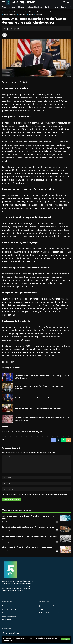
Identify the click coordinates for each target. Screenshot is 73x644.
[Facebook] (3, 634)
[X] (7, 634)
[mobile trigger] (4, 2)
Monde (31, 15)
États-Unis (22, 15)
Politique (39, 15)
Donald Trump (26, 432)
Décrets (18, 432)
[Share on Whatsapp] (14, 29)
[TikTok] (14, 634)
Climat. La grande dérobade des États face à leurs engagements (27, 547)
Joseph (10, 34)
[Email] (18, 29)
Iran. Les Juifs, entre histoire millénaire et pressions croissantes (38, 408)
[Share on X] (11, 29)
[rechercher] (64, 2)
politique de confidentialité (35, 638)
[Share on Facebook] (8, 29)
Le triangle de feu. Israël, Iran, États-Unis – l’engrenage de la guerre (28, 527)
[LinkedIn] (18, 634)
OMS (41, 432)
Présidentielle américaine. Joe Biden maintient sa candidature (38, 398)
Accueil (4, 12)
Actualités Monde (10, 15)
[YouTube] (10, 634)
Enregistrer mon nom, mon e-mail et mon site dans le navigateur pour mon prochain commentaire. (36, 494)
